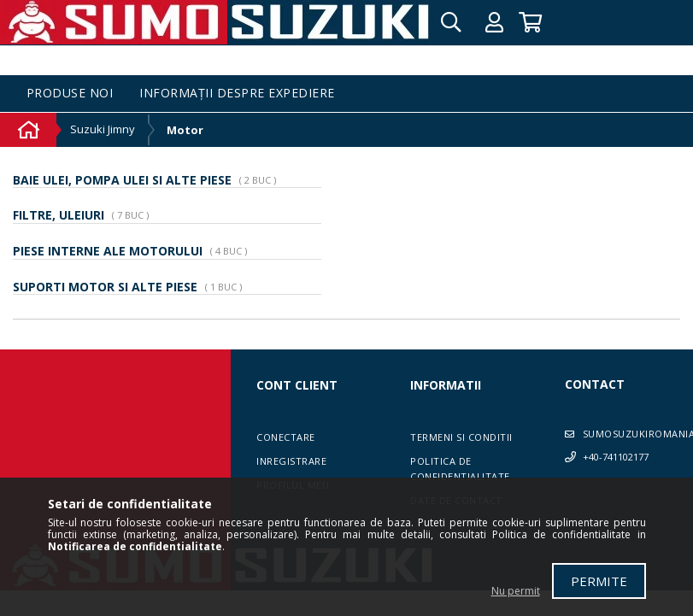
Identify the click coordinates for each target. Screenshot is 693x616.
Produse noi (70, 94)
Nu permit (516, 591)
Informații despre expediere (237, 94)
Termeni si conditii (461, 437)
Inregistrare (291, 461)
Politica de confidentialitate (460, 469)
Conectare (286, 437)
